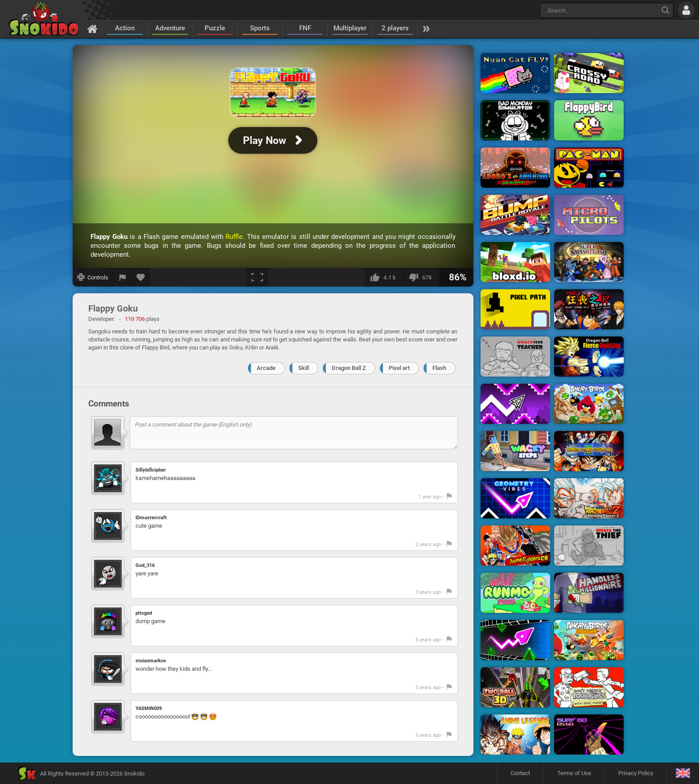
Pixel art (399, 368)
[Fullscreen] (257, 277)
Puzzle (215, 28)
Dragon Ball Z (349, 368)
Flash (439, 368)
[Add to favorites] (141, 277)
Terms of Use (574, 773)
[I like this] (384, 277)
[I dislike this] (422, 277)
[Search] (665, 10)
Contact (520, 773)
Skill (304, 368)
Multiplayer (350, 28)
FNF (305, 28)
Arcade (266, 368)
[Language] (683, 774)
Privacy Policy (636, 773)
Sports (260, 28)
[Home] (93, 29)
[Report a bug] (123, 277)
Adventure (170, 28)
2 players (395, 28)
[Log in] (686, 10)
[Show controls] (93, 277)
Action (125, 28)
